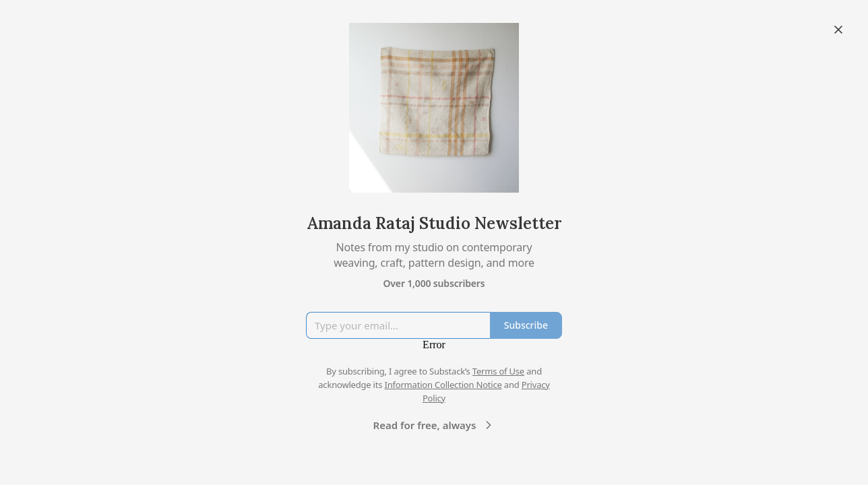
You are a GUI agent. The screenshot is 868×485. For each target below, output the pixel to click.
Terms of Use (498, 371)
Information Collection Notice (443, 385)
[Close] (838, 30)
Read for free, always (434, 425)
